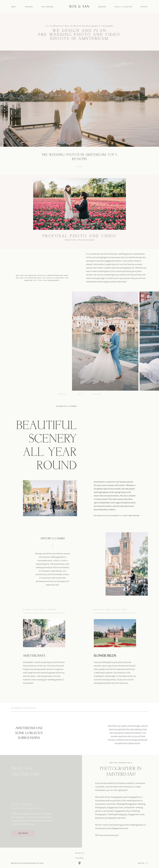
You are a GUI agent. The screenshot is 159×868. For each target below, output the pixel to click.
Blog (80, 166)
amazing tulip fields (102, 683)
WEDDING (102, 7)
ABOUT (14, 7)
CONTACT (144, 7)
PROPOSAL (29, 7)
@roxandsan (79, 858)
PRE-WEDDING (48, 7)
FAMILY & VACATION (123, 7)
